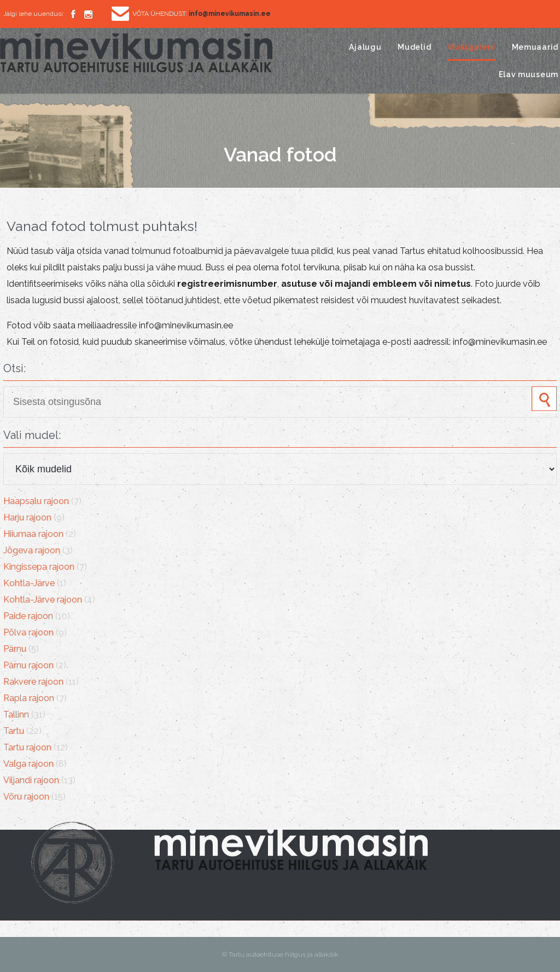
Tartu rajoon (27, 747)
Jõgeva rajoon (32, 550)
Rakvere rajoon (33, 682)
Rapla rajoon (29, 698)
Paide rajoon (28, 616)
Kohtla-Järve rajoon (43, 600)
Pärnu (15, 649)
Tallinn (16, 714)
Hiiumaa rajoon (33, 534)
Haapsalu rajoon (36, 501)
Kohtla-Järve (29, 583)
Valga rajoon (28, 764)
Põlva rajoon (28, 632)
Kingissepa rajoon (39, 567)
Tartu (14, 731)
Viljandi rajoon (31, 780)
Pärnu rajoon (28, 665)
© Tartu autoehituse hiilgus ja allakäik (280, 954)
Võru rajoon (26, 797)
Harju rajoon (27, 517)
